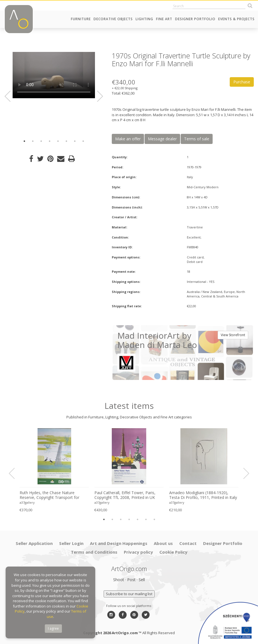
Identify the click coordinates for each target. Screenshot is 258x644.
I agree (53, 628)
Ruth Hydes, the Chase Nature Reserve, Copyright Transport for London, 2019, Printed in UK (49, 495)
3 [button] (41, 141)
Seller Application (34, 543)
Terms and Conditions (94, 552)
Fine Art (164, 19)
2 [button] (33, 141)
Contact (188, 543)
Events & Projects (236, 19)
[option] (54, 76)
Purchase (242, 82)
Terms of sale (197, 139)
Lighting (144, 19)
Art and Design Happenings (119, 543)
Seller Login (71, 543)
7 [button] (75, 141)
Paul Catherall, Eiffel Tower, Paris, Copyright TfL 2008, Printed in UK (125, 495)
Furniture (81, 19)
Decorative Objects (113, 19)
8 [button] (83, 141)
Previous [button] (11, 96)
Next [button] (97, 96)
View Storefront (233, 335)
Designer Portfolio (195, 19)
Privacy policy (138, 552)
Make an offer (128, 139)
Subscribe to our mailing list (129, 594)
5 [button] (58, 141)
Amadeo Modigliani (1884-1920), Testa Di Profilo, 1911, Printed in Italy (203, 495)
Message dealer (162, 139)
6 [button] (66, 141)
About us (163, 543)
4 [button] (50, 141)
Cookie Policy (173, 552)
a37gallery (27, 502)
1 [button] (24, 141)
